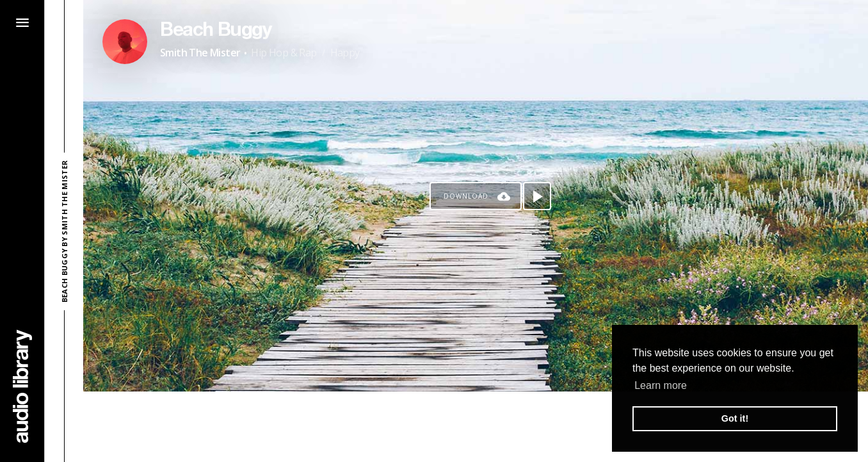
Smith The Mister (200, 53)
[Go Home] (22, 386)
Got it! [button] (735, 418)
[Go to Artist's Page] (125, 42)
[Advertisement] (476, 427)
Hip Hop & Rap (284, 53)
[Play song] (537, 196)
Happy (345, 53)
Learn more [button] (661, 385)
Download (466, 196)
